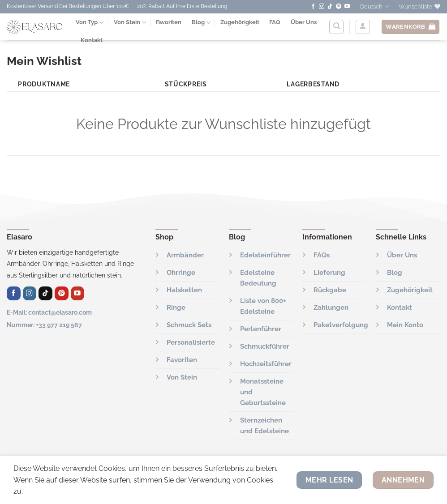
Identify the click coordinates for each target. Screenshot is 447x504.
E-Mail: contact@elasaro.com (49, 312)
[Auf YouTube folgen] (347, 7)
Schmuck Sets (189, 325)
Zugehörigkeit (240, 22)
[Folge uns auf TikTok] (330, 7)
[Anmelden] (363, 27)
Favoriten (169, 22)
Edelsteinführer (265, 255)
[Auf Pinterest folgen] (339, 7)
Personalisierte (191, 342)
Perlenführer (261, 329)
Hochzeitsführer (266, 364)
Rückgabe (330, 290)
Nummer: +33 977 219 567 (44, 325)
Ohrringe (181, 273)
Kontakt (400, 308)
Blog (201, 23)
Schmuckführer (265, 346)
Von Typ (90, 23)
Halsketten (184, 290)
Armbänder (185, 255)
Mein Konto (405, 325)
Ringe (176, 308)
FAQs (322, 255)
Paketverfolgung (341, 325)
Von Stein (130, 23)
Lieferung (329, 273)
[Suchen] (336, 27)
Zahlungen (331, 308)
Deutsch (374, 6)
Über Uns (304, 22)
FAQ (275, 22)
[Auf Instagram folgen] (322, 7)
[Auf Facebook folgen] (313, 7)
